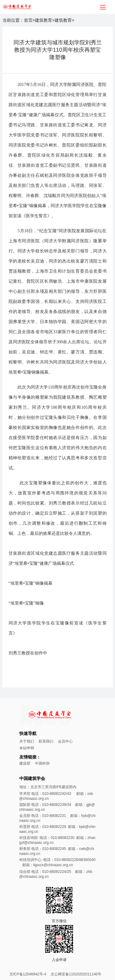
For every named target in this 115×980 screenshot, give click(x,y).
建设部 (25, 763)
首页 (28, 20)
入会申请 (59, 960)
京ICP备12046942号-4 (28, 974)
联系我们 (46, 741)
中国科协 (42, 763)
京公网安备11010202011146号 (76, 974)
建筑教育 (44, 20)
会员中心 (65, 741)
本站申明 (27, 748)
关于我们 (27, 741)
